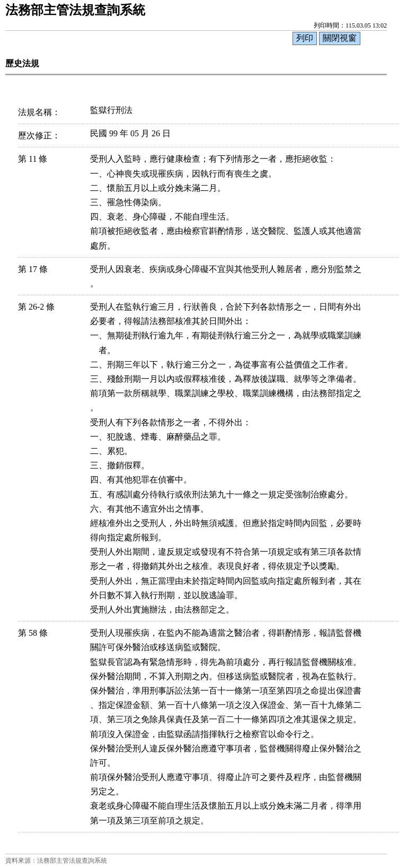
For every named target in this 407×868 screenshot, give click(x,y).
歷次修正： (39, 135)
